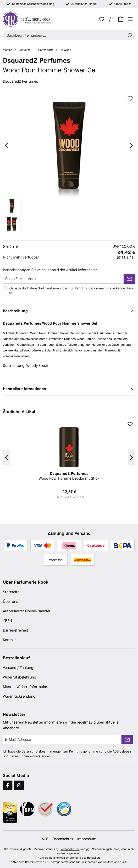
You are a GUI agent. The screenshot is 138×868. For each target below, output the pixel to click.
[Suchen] (130, 35)
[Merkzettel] (102, 19)
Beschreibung (15, 311)
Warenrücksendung (19, 696)
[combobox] (64, 35)
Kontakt (9, 640)
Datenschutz (63, 839)
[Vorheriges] (6, 146)
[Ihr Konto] (111, 19)
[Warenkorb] (121, 19)
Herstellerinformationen (25, 389)
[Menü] (130, 19)
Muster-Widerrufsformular (25, 687)
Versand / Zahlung (18, 668)
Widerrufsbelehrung (19, 677)
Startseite (11, 592)
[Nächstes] (131, 146)
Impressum (87, 839)
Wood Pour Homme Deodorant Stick (69, 476)
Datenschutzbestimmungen (48, 288)
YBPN (8, 621)
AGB (116, 751)
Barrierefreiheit (16, 630)
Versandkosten (70, 849)
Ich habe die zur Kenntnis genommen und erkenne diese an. (71, 291)
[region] (69, 163)
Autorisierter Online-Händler (27, 611)
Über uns (11, 601)
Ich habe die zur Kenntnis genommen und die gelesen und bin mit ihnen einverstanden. (67, 754)
